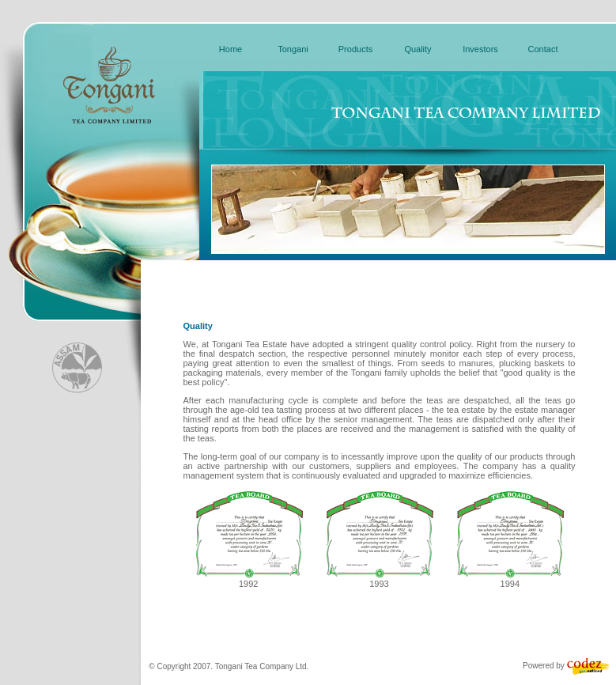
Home (231, 49)
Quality (418, 49)
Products (355, 49)
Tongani (293, 49)
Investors (480, 49)
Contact (543, 49)
